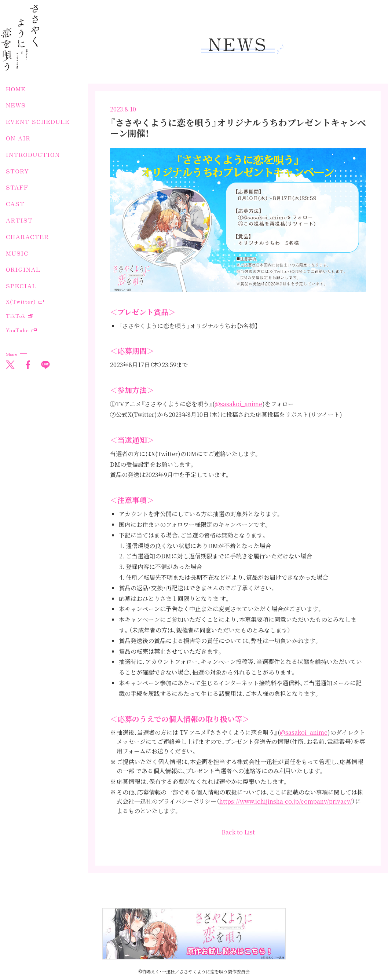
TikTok (16, 316)
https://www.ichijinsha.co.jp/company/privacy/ (286, 801)
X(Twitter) (21, 301)
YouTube (17, 330)
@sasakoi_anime (238, 404)
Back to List (238, 832)
